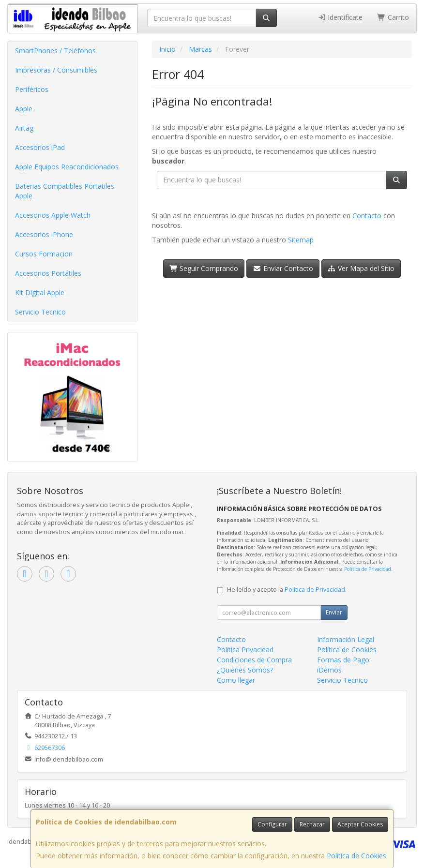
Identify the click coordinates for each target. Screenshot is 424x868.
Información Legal (346, 639)
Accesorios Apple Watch (53, 215)
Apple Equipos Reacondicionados (67, 167)
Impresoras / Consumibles (56, 70)
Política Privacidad (245, 650)
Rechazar (312, 824)
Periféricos (32, 89)
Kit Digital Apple (40, 292)
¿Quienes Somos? (245, 670)
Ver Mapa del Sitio (361, 268)
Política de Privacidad (368, 569)
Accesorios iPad (40, 147)
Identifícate (340, 17)
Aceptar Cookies (360, 824)
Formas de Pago (343, 660)
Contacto (367, 216)
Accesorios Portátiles (48, 273)
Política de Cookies (356, 856)
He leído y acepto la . (287, 590)
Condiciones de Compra (254, 660)
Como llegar (236, 680)
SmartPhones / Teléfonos (55, 51)
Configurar (272, 824)
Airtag (24, 128)
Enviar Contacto (283, 268)
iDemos (329, 670)
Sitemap (301, 240)
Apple (24, 109)
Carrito (393, 17)
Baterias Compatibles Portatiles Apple (65, 191)
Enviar (334, 612)
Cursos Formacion (44, 254)
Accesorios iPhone (44, 234)
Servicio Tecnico (40, 312)
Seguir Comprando (204, 268)
